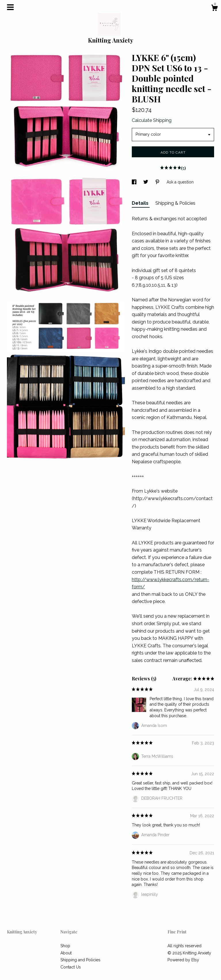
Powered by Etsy (183, 960)
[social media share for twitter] (146, 182)
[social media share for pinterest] (158, 182)
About (66, 953)
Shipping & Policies (175, 203)
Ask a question (180, 182)
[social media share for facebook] (135, 182)
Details (141, 203)
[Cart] (214, 9)
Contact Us (71, 967)
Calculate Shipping (152, 120)
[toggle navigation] (10, 7)
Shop (65, 946)
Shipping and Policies (80, 960)
